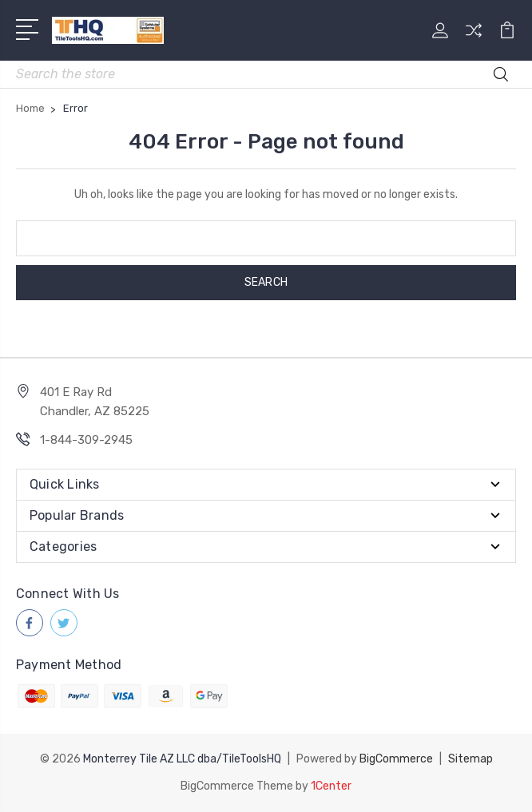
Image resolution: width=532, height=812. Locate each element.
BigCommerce (396, 759)
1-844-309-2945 (86, 440)
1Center (331, 786)
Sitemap (470, 759)
